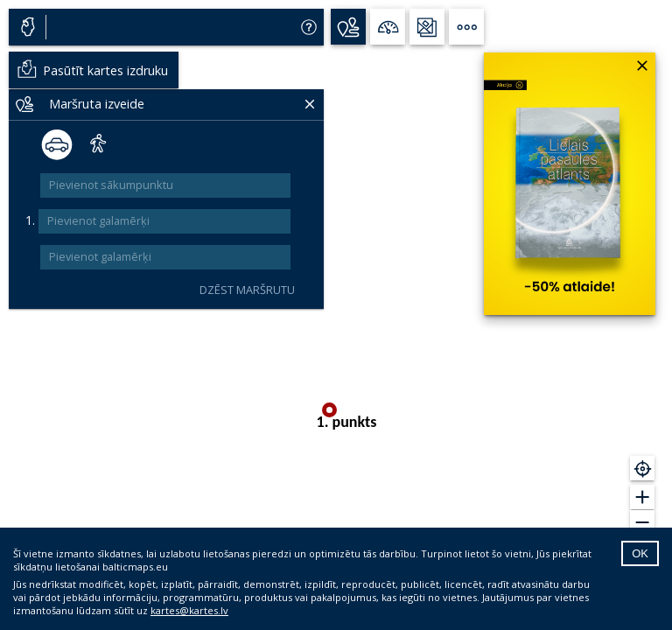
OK (640, 553)
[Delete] (282, 103)
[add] (304, 221)
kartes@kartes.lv (189, 610)
